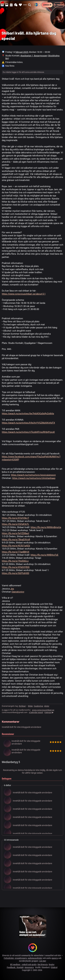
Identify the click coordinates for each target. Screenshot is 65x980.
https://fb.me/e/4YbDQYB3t (16, 567)
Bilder (30, 706)
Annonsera (29, 967)
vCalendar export (36, 712)
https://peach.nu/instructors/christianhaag (34, 478)
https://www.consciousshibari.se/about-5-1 (24, 294)
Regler (52, 965)
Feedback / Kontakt (15, 967)
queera (55, 958)
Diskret (54, 967)
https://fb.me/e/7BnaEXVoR (16, 540)
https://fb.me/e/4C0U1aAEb (16, 546)
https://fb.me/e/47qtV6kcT (15, 518)
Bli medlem (59, 5)
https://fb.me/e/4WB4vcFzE (45, 555)
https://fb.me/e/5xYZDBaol (15, 533)
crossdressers (21, 958)
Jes (12, 589)
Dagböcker (39, 706)
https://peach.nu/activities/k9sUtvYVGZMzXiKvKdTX (28, 423)
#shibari (22, 706)
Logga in (47, 5)
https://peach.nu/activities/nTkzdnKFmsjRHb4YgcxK (28, 432)
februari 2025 (22, 52)
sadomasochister (35, 958)
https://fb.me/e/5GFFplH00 (15, 573)
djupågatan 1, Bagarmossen (34, 56)
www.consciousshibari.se (43, 710)
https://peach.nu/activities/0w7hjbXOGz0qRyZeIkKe (28, 414)
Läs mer (43, 961)
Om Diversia (43, 965)
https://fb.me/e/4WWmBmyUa (46, 527)
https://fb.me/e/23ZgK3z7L (15, 524)
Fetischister (9, 958)
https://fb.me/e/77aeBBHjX (16, 552)
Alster (47, 706)
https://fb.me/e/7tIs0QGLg (15, 561)
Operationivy (18, 592)
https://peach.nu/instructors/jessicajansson (33, 475)
